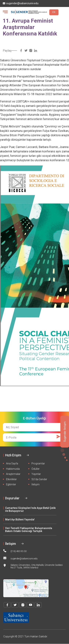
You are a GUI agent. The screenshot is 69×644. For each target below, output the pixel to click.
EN (54, 12)
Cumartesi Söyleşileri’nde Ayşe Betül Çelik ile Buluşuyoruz (30, 509)
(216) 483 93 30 (15, 551)
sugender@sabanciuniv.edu (21, 3)
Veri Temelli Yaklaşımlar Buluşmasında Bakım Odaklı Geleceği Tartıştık (29, 530)
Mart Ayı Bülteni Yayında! (20, 519)
